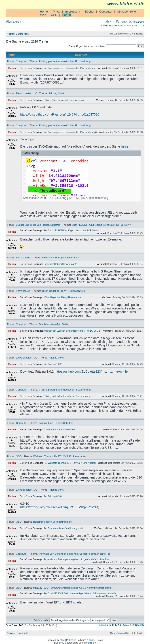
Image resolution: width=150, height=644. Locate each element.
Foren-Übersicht (18, 34)
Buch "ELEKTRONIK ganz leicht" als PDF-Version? (101, 225)
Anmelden (14, 22)
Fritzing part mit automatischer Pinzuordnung (65, 61)
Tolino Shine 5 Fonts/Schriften (56, 423)
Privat (57, 12)
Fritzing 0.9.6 (56, 93)
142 (132, 625)
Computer (106, 12)
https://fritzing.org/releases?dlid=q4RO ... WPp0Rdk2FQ (60, 507)
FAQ (109, 22)
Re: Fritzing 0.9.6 (53, 496)
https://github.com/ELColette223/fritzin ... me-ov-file (92, 371)
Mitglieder (137, 22)
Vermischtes (23, 257)
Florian (12, 68)
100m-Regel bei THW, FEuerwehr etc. (64, 291)
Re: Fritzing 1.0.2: (53, 364)
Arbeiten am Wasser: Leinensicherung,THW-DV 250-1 (72, 331)
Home (44, 12)
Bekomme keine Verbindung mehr (53, 522)
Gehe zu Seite (107, 625)
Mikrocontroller (127, 12)
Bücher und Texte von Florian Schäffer (38, 225)
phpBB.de (91, 643)
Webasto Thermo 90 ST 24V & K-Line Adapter (60, 456)
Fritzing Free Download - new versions (64, 100)
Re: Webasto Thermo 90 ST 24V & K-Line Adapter (70, 463)
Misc (43, 15)
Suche (122, 22)
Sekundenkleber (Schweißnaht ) (60, 257)
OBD (54, 15)
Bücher (90, 12)
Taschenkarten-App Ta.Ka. (54, 324)
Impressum (73, 12)
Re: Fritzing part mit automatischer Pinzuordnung (69, 68)
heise (125, 146)
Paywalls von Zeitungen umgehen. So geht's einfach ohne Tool (75, 554)
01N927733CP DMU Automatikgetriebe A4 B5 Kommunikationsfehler (73, 588)
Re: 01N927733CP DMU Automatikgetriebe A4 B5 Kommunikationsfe (80, 593)
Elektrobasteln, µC (26, 93)
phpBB (63, 640)
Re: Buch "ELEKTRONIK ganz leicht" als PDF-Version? (73, 230)
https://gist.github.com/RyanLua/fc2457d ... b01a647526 (60, 114)
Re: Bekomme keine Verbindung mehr (63, 528)
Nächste (140, 625)
